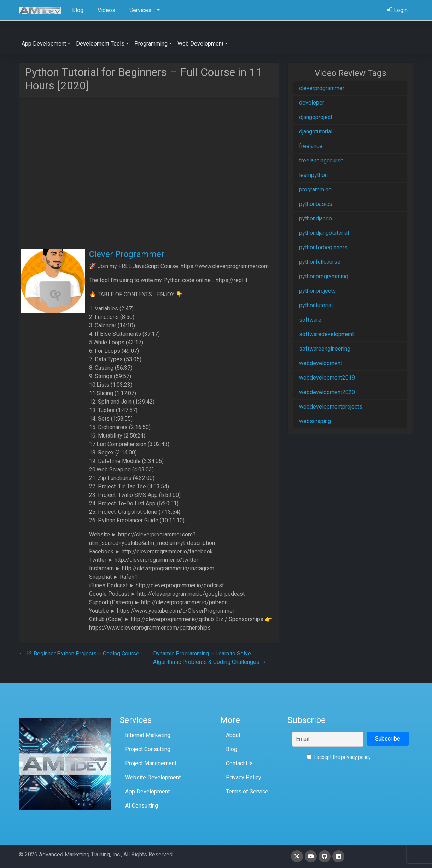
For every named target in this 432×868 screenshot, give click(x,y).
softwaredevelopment (326, 334)
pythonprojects (317, 291)
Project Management (151, 763)
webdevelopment (321, 363)
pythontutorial (316, 305)
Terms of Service (247, 792)
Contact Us (239, 763)
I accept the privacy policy (339, 757)
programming (315, 189)
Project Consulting (148, 749)
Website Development (153, 777)
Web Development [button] (200, 44)
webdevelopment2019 (327, 378)
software (310, 320)
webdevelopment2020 (327, 392)
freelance (311, 146)
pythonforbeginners (323, 247)
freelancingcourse (321, 160)
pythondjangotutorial (324, 233)
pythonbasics (316, 204)
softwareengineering (325, 349)
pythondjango (316, 218)
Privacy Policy (244, 777)
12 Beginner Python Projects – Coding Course (79, 653)
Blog (232, 749)
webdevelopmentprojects (331, 407)
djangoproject (316, 117)
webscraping (315, 421)
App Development (147, 792)
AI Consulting (142, 806)
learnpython (313, 175)
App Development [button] (44, 44)
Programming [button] (151, 44)
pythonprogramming (324, 276)
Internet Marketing (148, 735)
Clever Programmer (127, 254)
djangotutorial (316, 132)
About (233, 735)
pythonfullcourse (320, 262)
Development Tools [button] (100, 44)
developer (312, 103)
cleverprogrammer (322, 88)
